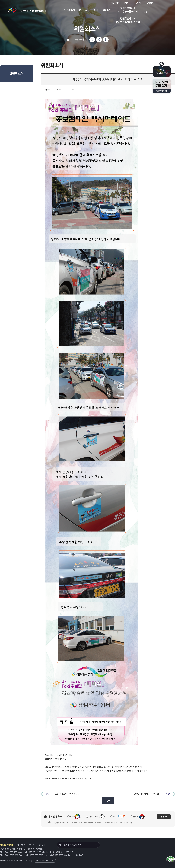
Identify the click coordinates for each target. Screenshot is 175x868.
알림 (96, 10)
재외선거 (127, 3)
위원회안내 (108, 10)
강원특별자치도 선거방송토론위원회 (128, 10)
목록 (108, 801)
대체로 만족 (93, 817)
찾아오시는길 (43, 845)
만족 (72, 817)
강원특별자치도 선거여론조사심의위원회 (128, 20)
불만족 (136, 817)
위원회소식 (70, 10)
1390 (25, 861)
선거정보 (83, 10)
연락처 (32, 845)
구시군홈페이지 (139, 3)
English (150, 3)
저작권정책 (21, 845)
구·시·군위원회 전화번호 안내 (45, 861)
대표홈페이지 (116, 3)
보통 (115, 817)
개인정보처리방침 (6, 845)
